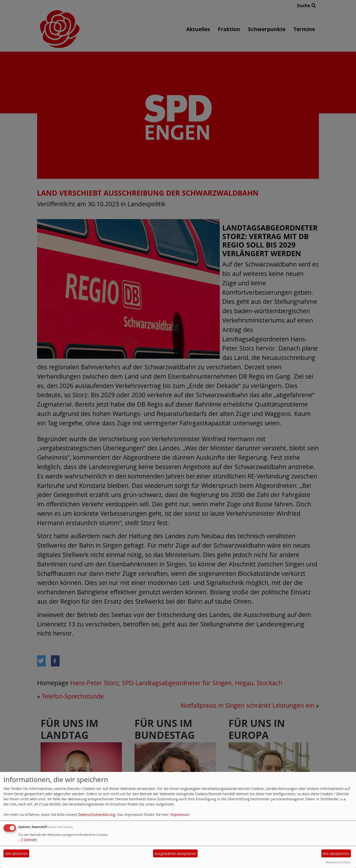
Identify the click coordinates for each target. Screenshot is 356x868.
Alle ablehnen (16, 854)
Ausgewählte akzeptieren (175, 854)
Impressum (180, 815)
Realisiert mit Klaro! (338, 862)
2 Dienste (27, 840)
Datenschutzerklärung (97, 815)
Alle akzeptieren (336, 854)
